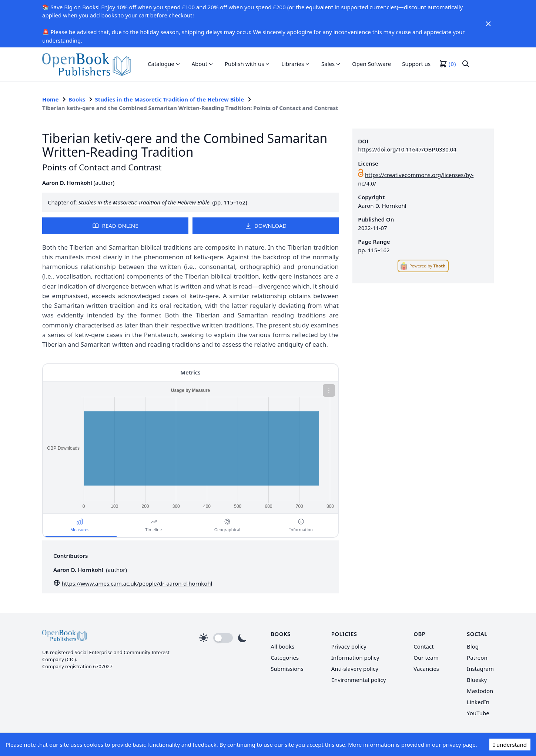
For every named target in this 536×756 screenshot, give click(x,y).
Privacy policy (349, 646)
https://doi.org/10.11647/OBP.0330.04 (407, 149)
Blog (473, 646)
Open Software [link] (371, 64)
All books (282, 646)
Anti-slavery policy (355, 669)
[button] (164, 64)
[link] (87, 64)
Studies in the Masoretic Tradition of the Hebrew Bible (170, 99)
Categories (285, 657)
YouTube (478, 713)
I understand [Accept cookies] (510, 745)
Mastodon (480, 691)
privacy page (459, 745)
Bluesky (477, 680)
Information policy (355, 657)
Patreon (477, 657)
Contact (423, 646)
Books (77, 99)
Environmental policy (359, 680)
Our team (426, 657)
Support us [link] (416, 64)
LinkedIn (478, 702)
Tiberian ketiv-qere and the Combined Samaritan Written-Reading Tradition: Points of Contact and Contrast (190, 108)
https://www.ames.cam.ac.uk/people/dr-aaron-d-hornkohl (137, 583)
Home (50, 99)
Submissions (287, 669)
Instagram (480, 669)
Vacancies (426, 669)
